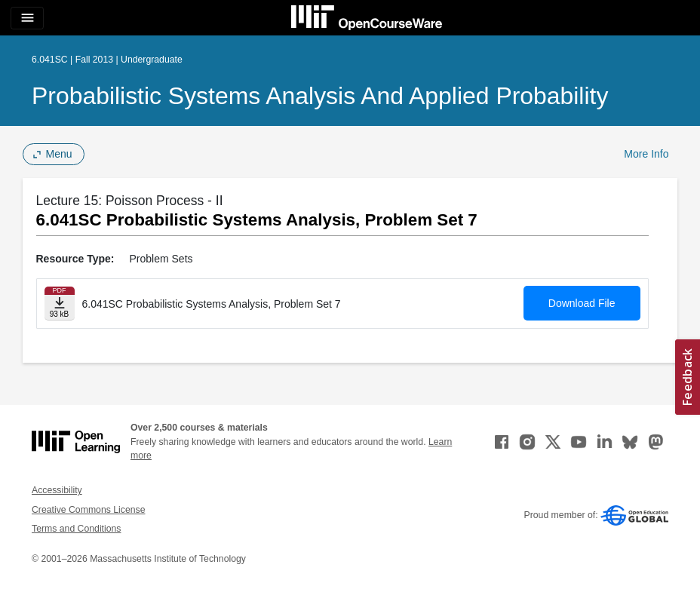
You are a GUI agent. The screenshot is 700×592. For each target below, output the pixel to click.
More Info (646, 154)
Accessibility (57, 490)
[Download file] (60, 304)
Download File (582, 303)
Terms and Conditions (76, 529)
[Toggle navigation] (27, 18)
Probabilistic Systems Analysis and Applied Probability (320, 96)
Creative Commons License (88, 510)
